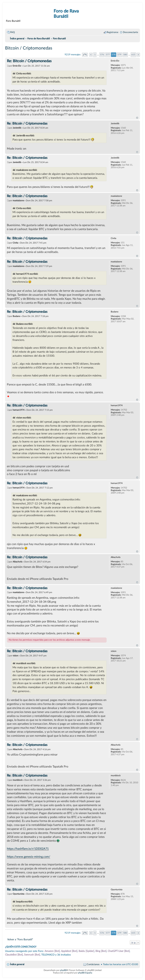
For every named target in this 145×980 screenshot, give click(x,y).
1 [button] (95, 55)
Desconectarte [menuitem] (131, 32)
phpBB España (85, 973)
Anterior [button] (91, 55)
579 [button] (119, 55)
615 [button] (133, 55)
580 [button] (125, 55)
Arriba (137, 118)
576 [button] (102, 55)
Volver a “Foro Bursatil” (20, 939)
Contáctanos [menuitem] (93, 964)
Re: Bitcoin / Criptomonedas (29, 61)
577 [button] (108, 55)
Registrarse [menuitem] (113, 32)
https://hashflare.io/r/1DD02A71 (28, 849)
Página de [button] (85, 55)
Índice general (17, 964)
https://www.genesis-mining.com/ (29, 857)
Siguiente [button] (138, 55)
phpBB (63, 970)
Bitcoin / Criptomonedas (29, 48)
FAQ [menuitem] (12, 32)
